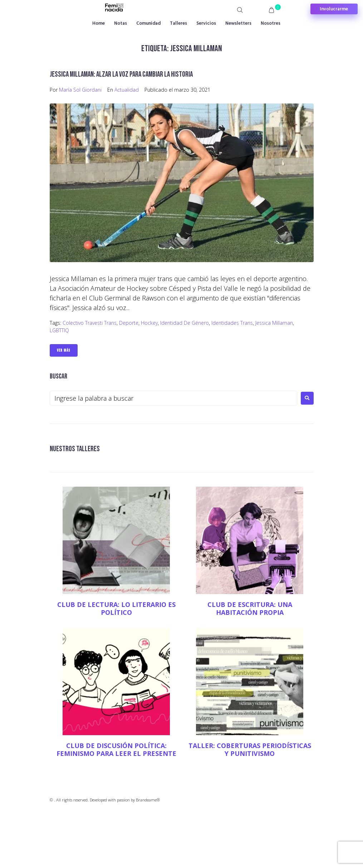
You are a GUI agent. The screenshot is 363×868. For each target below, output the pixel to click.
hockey (149, 323)
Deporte (129, 323)
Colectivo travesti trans (90, 323)
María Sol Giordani (80, 90)
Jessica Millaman (274, 323)
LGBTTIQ (59, 330)
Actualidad (127, 90)
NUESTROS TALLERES (75, 449)
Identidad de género (185, 323)
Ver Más (64, 350)
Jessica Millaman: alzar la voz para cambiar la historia (121, 74)
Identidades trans (232, 323)
